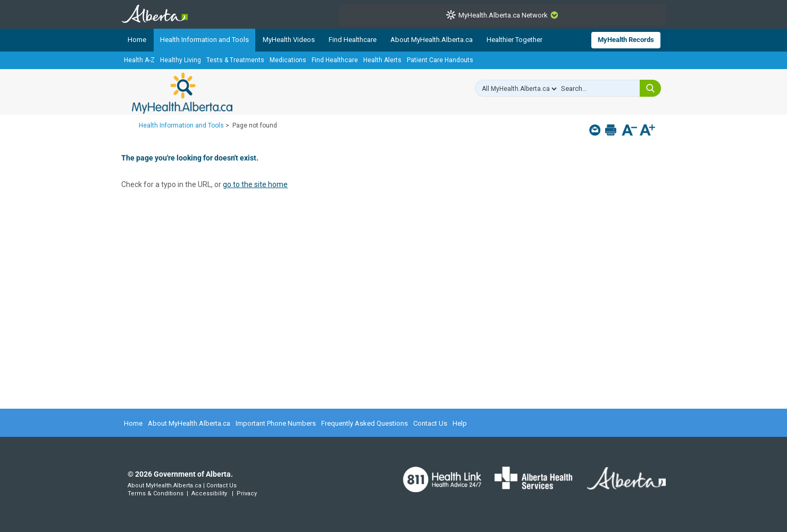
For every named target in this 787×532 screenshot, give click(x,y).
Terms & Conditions (156, 493)
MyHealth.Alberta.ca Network (503, 15)
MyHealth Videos (289, 40)
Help (460, 423)
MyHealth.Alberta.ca (182, 93)
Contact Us (430, 423)
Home (137, 40)
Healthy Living (181, 60)
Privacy (247, 493)
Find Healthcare (353, 40)
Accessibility (209, 493)
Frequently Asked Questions (365, 423)
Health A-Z (139, 60)
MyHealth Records (626, 40)
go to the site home (255, 184)
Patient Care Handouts (440, 60)
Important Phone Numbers (276, 423)
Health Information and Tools (204, 40)
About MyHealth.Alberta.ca (432, 40)
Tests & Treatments (235, 60)
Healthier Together (514, 40)
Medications (288, 60)
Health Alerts (382, 60)
